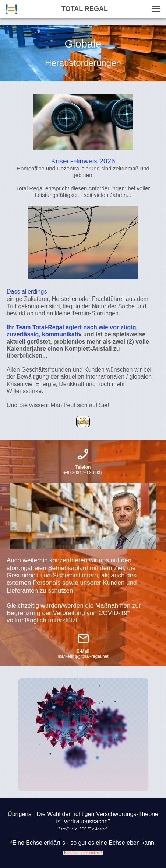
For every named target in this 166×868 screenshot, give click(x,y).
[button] (156, 9)
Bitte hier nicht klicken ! (83, 853)
